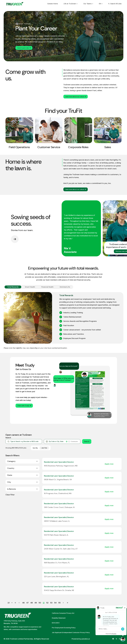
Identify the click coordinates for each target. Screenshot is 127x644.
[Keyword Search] (25, 441)
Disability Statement (59, 618)
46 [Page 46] (23, 603)
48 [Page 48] (32, 603)
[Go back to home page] (15, 4)
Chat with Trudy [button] (24, 406)
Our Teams (88, 4)
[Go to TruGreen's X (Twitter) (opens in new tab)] (116, 639)
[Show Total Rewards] (13, 287)
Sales (108, 147)
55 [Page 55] (59, 603)
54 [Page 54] (55, 603)
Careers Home (52, 4)
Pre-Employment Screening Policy (64, 628)
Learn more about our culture (76, 97)
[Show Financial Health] (47, 287)
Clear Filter (10, 495)
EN (101, 4)
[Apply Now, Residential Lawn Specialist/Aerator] (110, 464)
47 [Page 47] (27, 603)
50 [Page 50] (40, 603)
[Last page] (67, 603)
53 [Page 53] (51, 603)
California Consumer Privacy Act (63, 613)
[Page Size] (9, 603)
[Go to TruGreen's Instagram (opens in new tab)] (120, 639)
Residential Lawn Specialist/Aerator (59, 462)
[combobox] (57, 441)
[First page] (15, 603)
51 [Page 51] (44, 603)
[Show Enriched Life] (65, 287)
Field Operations (19, 147)
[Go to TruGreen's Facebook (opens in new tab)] (113, 639)
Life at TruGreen (71, 4)
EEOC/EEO (56, 623)
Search (87, 441)
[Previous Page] (19, 603)
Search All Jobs (115, 4)
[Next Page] (63, 603)
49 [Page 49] (36, 603)
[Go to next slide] (15, 239)
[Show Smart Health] (30, 287)
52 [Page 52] (47, 603)
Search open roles (24, 48)
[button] (67, 442)
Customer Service (49, 147)
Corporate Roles (78, 147)
